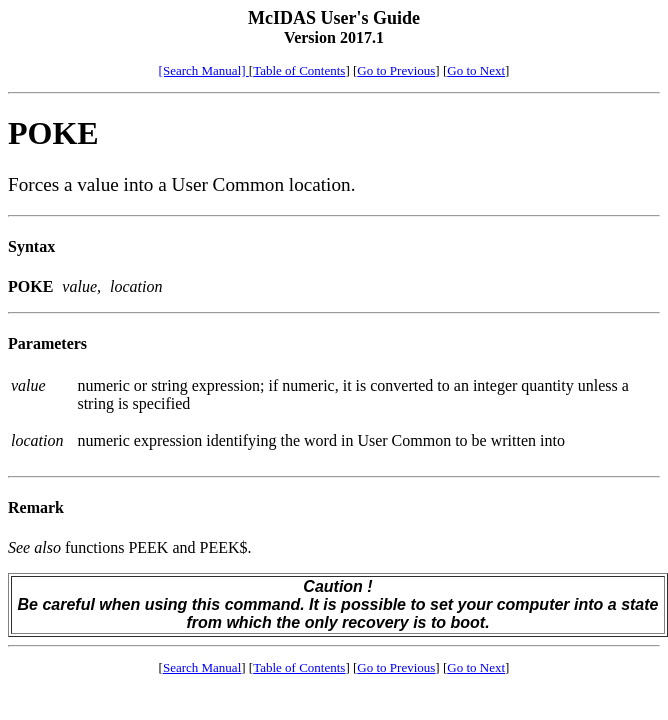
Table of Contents (299, 70)
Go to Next (476, 70)
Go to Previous (396, 70)
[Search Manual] (204, 70)
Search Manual (202, 667)
